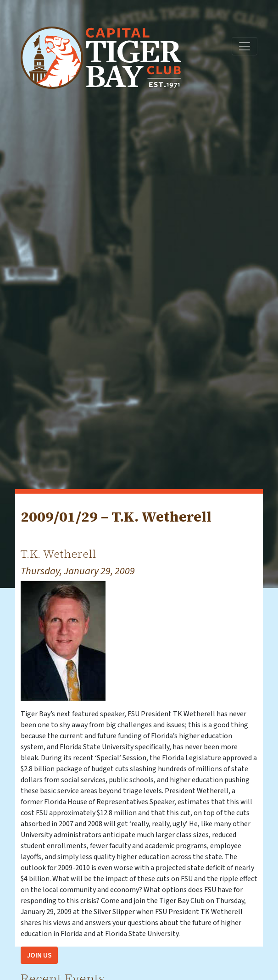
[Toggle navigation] (245, 46)
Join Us (39, 955)
